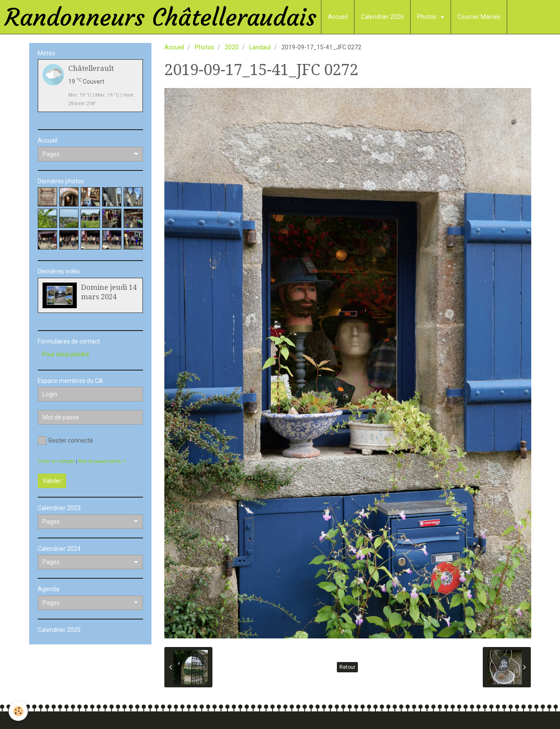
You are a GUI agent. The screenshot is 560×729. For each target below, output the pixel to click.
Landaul (260, 47)
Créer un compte (56, 461)
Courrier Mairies (479, 17)
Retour (347, 667)
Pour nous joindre (66, 354)
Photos (427, 17)
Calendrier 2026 (382, 17)
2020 (232, 47)
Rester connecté (65, 440)
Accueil (338, 17)
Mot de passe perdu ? (102, 461)
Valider (52, 481)
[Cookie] (18, 711)
